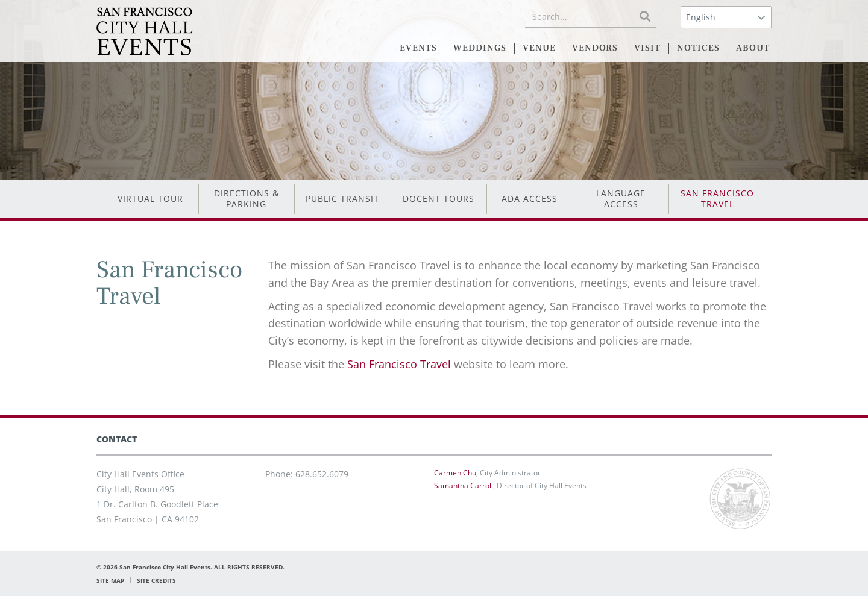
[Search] (645, 17)
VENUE (539, 48)
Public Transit (342, 199)
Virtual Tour (150, 199)
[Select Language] (726, 17)
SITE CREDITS (156, 580)
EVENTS (418, 48)
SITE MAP (110, 580)
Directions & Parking (247, 199)
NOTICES (698, 48)
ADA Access (530, 199)
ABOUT (753, 48)
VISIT (647, 48)
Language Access (621, 199)
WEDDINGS (480, 48)
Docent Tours (439, 199)
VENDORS (595, 48)
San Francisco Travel (717, 199)
